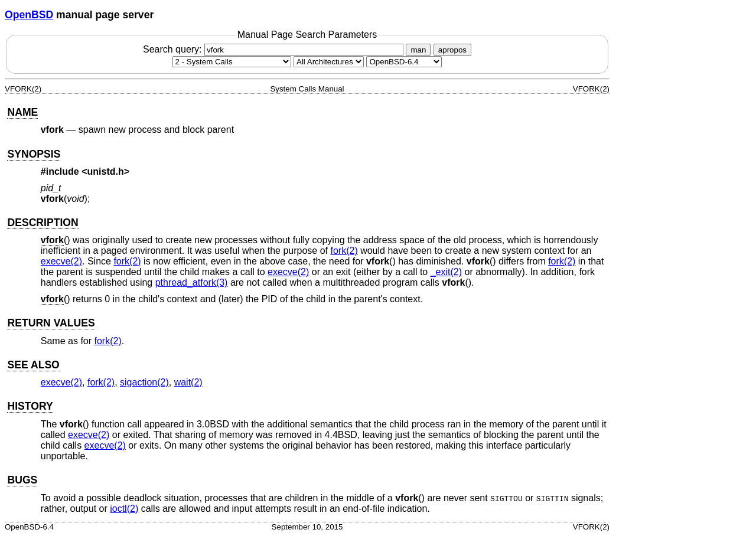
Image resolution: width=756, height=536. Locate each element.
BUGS (22, 480)
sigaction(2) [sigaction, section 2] (144, 382)
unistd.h (106, 171)
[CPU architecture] (329, 62)
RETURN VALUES (51, 323)
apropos (452, 50)
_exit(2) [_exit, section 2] (446, 272)
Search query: (275, 49)
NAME (22, 112)
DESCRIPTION (43, 223)
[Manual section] (232, 62)
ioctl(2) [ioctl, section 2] (124, 509)
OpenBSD (29, 15)
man (418, 50)
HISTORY (30, 406)
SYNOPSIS (34, 154)
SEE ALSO (33, 365)
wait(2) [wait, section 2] (188, 382)
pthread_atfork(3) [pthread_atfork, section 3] (192, 282)
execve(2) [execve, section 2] (61, 261)
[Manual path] (404, 62)
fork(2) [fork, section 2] (344, 251)
